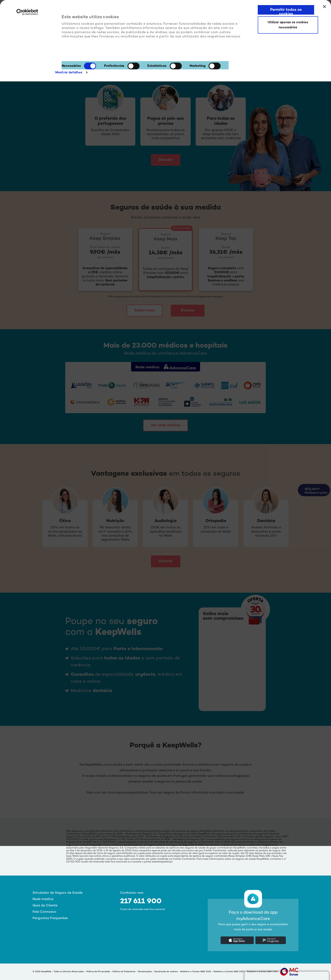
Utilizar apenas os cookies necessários (288, 25)
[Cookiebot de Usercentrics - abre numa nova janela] (27, 15)
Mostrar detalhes (69, 73)
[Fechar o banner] (324, 7)
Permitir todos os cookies (286, 11)
